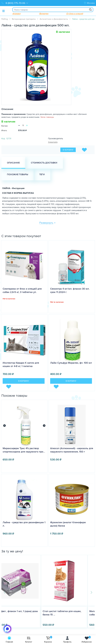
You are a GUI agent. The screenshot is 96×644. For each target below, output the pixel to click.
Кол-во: (5, 126)
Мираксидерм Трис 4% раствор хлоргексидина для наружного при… (24, 450)
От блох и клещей (75, 13)
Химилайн (53, 142)
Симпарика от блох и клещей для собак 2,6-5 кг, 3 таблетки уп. (22, 290)
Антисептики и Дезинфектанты (54, 19)
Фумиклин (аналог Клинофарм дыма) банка (68, 524)
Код (3, 138)
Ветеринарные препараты (24, 19)
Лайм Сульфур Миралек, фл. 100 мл (71, 363)
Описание (13, 163)
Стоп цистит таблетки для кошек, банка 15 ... (22, 613)
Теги (42, 174)
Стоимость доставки (44, 163)
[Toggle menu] (3, 11)
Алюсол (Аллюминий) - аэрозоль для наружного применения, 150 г (72, 450)
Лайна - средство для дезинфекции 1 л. (24, 524)
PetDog (5, 19)
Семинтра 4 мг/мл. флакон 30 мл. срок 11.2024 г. (70, 290)
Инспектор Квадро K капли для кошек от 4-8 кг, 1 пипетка (21, 364)
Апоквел (16, 13)
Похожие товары (18, 174)
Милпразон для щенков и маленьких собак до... (71, 613)
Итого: (4, 130)
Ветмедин (44, 13)
